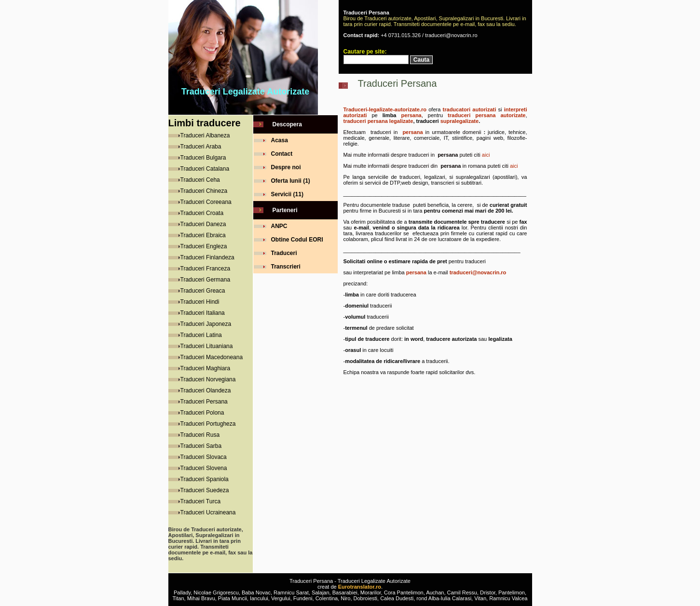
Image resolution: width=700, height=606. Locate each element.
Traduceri (284, 253)
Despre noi (286, 167)
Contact (282, 154)
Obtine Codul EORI (297, 240)
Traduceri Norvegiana (208, 379)
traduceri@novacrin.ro (478, 272)
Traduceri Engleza (204, 246)
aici (486, 155)
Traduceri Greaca (203, 291)
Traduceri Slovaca (204, 457)
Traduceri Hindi (200, 302)
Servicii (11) (287, 194)
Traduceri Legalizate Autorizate (245, 92)
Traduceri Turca (201, 501)
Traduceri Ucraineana (208, 512)
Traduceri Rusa (200, 435)
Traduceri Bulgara (203, 158)
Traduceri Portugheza (208, 424)
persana (412, 115)
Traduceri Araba (201, 147)
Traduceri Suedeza (205, 490)
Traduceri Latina (201, 335)
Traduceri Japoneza (206, 324)
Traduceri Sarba (201, 446)
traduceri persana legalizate (378, 121)
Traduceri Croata (202, 213)
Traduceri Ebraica (203, 235)
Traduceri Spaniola (205, 479)
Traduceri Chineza (204, 191)
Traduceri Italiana (203, 313)
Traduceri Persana (204, 402)
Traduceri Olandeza (206, 391)
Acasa (280, 140)
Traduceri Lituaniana (207, 346)
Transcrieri (286, 267)
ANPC (279, 226)
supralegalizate (460, 121)
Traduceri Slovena (204, 468)
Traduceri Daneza (203, 224)
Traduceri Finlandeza (207, 257)
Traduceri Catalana (205, 169)
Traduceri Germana (206, 280)
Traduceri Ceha (200, 180)
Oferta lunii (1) (291, 181)
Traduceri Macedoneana (212, 357)
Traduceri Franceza (206, 269)
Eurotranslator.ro (360, 587)
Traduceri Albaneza (205, 135)
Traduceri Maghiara (206, 368)
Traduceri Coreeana (206, 202)
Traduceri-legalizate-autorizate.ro (385, 109)
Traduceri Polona (202, 413)
